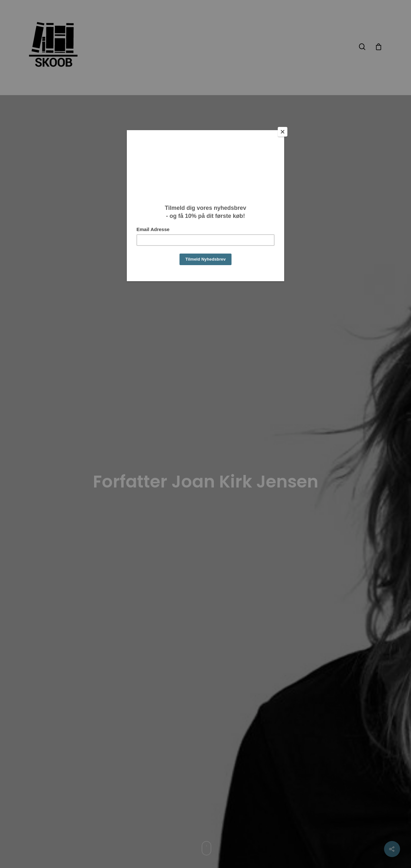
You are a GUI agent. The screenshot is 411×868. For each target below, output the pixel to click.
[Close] (283, 132)
